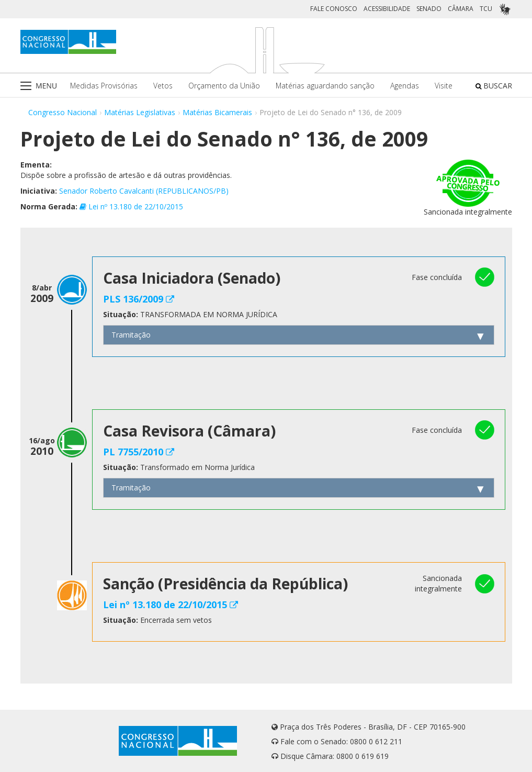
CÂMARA (461, 9)
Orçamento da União (224, 86)
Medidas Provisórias (104, 86)
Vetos (163, 86)
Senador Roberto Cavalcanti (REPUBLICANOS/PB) (144, 191)
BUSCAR (494, 86)
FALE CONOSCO (334, 9)
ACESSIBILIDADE (387, 9)
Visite (444, 86)
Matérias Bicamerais (217, 112)
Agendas (405, 86)
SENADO (429, 9)
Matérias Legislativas (140, 112)
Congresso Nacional (63, 112)
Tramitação (131, 335)
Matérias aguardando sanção (325, 86)
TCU (486, 9)
